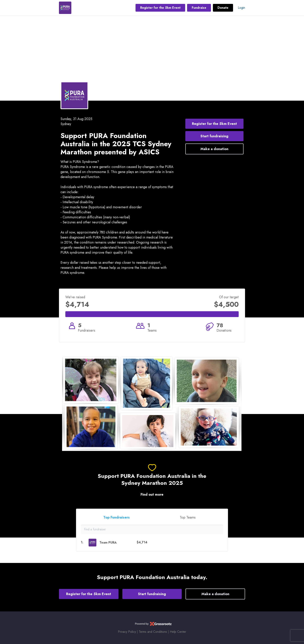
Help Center (178, 632)
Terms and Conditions (153, 632)
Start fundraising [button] (214, 136)
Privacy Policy (127, 632)
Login (241, 8)
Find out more (152, 495)
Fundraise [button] (199, 8)
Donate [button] (223, 8)
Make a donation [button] (214, 149)
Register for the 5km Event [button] (160, 8)
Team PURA (108, 542)
